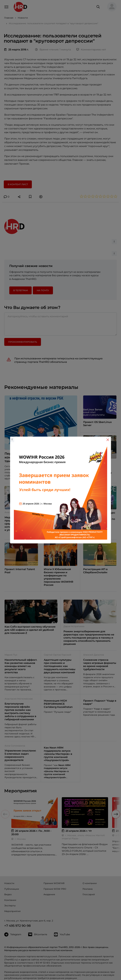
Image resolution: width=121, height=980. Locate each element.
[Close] (108, 440)
